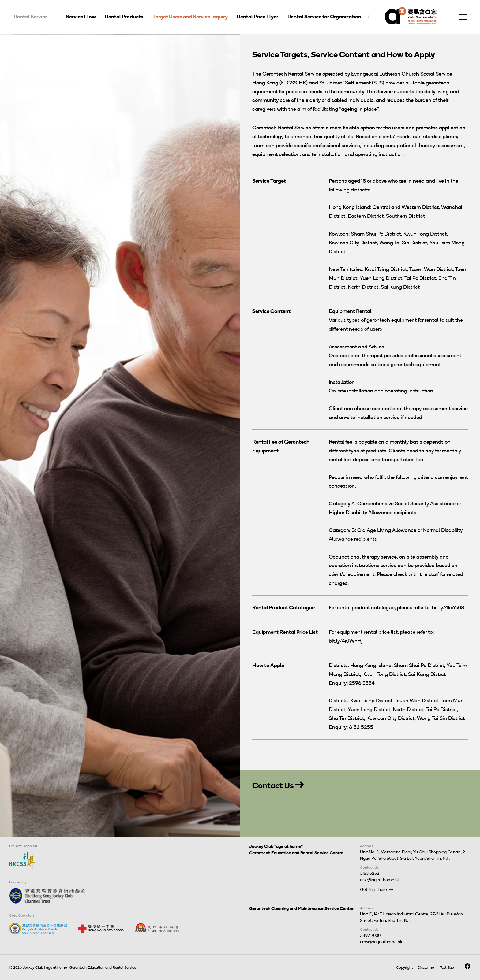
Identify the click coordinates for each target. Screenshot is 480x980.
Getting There (373, 890)
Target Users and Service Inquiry (190, 17)
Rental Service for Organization (324, 17)
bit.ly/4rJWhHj (346, 641)
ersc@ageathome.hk (380, 880)
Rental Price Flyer (258, 17)
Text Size (447, 967)
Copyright (404, 967)
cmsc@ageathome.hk (381, 942)
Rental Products (124, 17)
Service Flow (81, 17)
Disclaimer (426, 967)
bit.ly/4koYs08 (448, 607)
